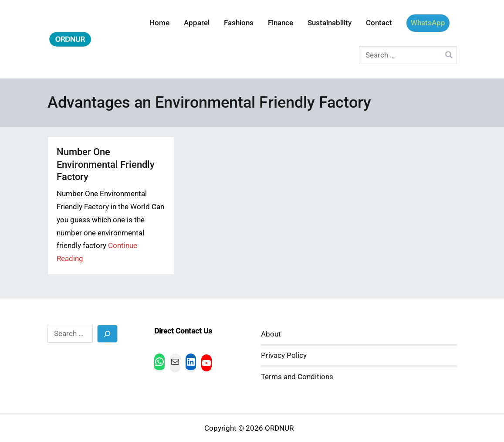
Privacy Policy (284, 355)
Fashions (239, 23)
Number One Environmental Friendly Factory (106, 164)
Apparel (197, 23)
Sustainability (330, 23)
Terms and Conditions (297, 377)
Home (159, 23)
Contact (379, 23)
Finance (281, 23)
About (271, 334)
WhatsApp (428, 23)
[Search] (107, 334)
